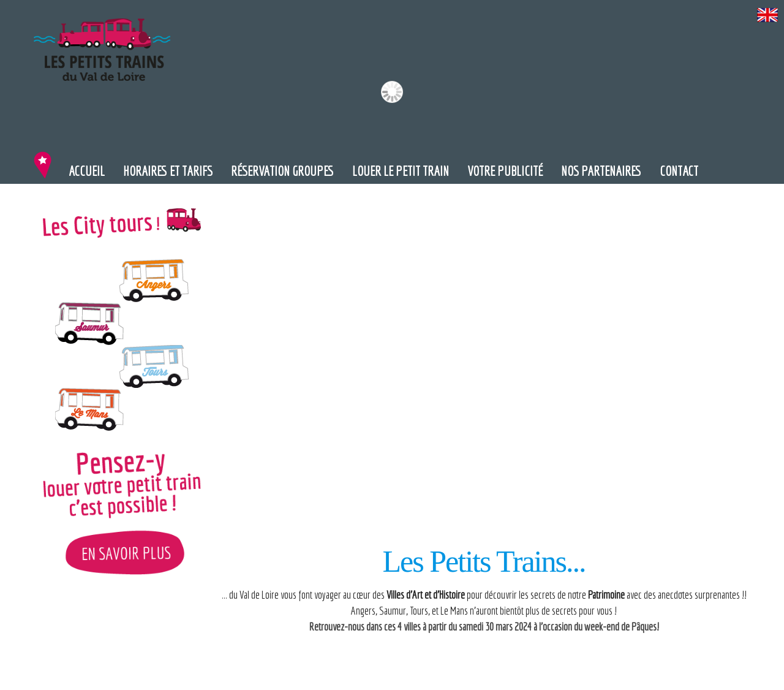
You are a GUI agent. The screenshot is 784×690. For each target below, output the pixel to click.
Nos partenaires (601, 171)
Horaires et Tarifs (168, 171)
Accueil (87, 171)
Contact (679, 171)
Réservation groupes (282, 171)
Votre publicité (505, 171)
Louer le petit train (401, 171)
